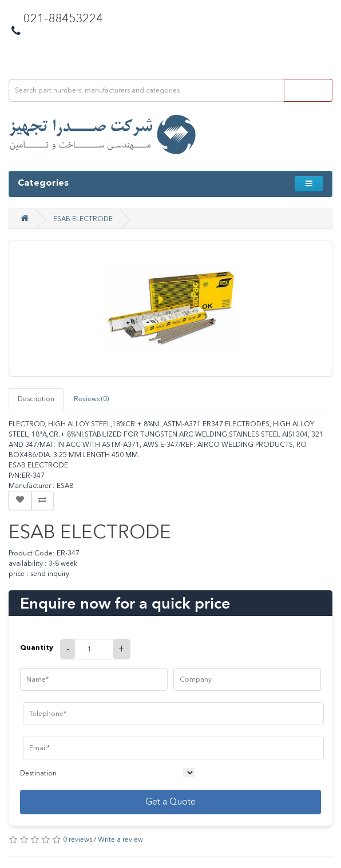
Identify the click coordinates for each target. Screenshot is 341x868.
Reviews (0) (91, 399)
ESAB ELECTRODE (83, 219)
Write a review (120, 839)
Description (36, 399)
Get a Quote (170, 801)
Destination (38, 773)
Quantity (37, 647)
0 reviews (78, 839)
